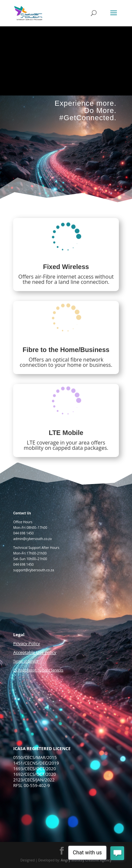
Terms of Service (26, 661)
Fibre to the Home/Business (66, 350)
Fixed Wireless (66, 267)
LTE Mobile (66, 433)
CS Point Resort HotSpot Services (38, 670)
